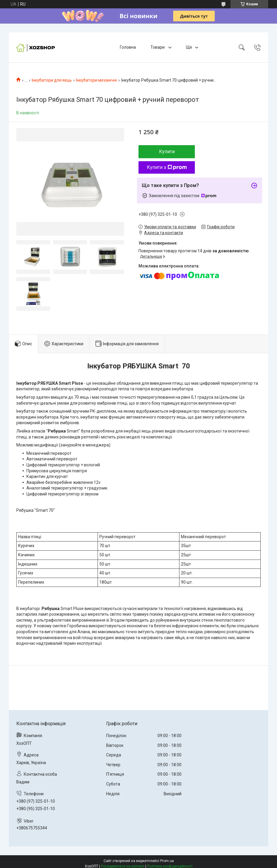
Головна (128, 47)
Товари (158, 47)
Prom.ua (167, 861)
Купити (167, 152)
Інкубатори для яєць (52, 80)
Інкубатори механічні (96, 80)
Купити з (167, 167)
